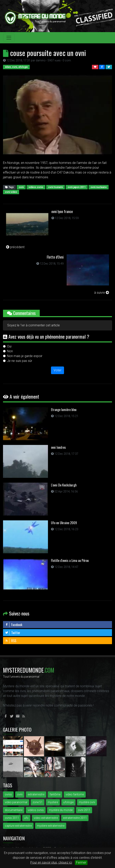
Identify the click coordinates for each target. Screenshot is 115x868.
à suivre (102, 293)
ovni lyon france (62, 211)
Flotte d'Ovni (55, 257)
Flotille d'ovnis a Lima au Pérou (70, 560)
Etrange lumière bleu (64, 410)
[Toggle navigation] (9, 38)
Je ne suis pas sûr (20, 361)
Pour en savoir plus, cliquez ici (51, 862)
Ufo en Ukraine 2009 (64, 523)
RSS (11, 641)
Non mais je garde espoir (25, 356)
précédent (15, 247)
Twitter (13, 633)
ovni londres (58, 447)
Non (10, 351)
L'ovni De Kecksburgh (64, 485)
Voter (57, 370)
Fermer (81, 862)
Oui (9, 346)
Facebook (14, 625)
